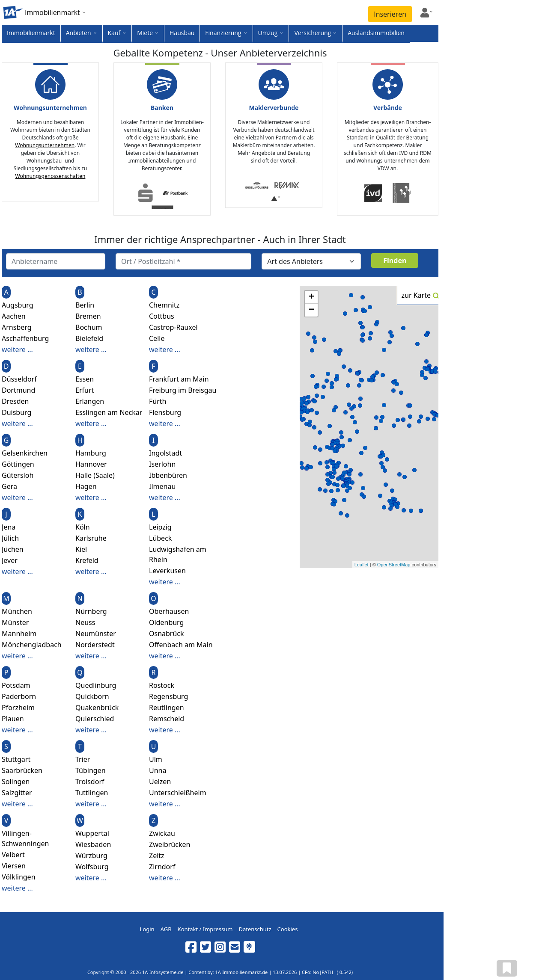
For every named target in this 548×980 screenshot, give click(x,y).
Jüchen (13, 549)
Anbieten (79, 33)
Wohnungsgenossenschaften (51, 176)
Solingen (16, 782)
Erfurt (85, 390)
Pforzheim (18, 708)
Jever (10, 560)
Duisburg (16, 412)
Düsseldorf (19, 379)
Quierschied (95, 719)
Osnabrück (167, 634)
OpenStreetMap (394, 565)
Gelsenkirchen (25, 453)
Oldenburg (166, 622)
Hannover (91, 464)
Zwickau (162, 833)
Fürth (158, 401)
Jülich (10, 538)
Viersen (14, 866)
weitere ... (17, 349)
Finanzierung (223, 33)
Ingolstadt (165, 453)
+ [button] (311, 297)
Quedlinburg (96, 685)
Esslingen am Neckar (109, 412)
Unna (158, 770)
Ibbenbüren (168, 475)
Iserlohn (162, 464)
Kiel (81, 549)
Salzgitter (17, 793)
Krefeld (87, 560)
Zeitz (157, 856)
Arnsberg (17, 327)
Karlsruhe (91, 538)
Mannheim (19, 634)
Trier (83, 759)
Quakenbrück (97, 708)
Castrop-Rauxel (173, 327)
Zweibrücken (170, 844)
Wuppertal (92, 833)
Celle (157, 338)
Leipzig (160, 527)
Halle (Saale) (95, 475)
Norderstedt (95, 645)
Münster (15, 622)
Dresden (15, 401)
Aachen (14, 316)
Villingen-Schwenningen (25, 838)
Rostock (162, 685)
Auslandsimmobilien (376, 33)
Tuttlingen (92, 793)
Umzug (268, 33)
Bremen (88, 316)
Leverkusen (167, 571)
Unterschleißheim (178, 793)
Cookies (288, 929)
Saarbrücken (22, 770)
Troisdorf (90, 782)
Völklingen (19, 877)
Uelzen (160, 782)
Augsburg (18, 305)
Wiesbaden (93, 844)
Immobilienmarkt (31, 33)
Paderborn (19, 696)
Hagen (86, 486)
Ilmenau (162, 486)
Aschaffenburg (25, 338)
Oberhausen (169, 611)
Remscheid (167, 719)
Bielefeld (89, 338)
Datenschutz (255, 929)
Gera (9, 486)
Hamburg (91, 453)
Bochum (89, 327)
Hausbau (182, 33)
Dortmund (18, 390)
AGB (166, 929)
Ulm (156, 759)
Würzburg (91, 856)
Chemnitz (164, 305)
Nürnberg (91, 611)
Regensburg (168, 696)
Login (147, 929)
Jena (9, 527)
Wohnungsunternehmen (45, 145)
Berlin (85, 305)
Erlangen (90, 401)
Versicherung (313, 33)
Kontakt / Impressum (205, 929)
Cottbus (162, 316)
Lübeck (160, 538)
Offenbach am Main (181, 645)
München (17, 611)
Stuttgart (16, 759)
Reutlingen (167, 708)
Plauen (13, 719)
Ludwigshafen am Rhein (178, 554)
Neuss (85, 622)
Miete (145, 33)
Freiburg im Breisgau (183, 390)
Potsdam (16, 685)
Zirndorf (162, 867)
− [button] (311, 310)
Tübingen (91, 770)
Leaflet (362, 565)
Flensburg (165, 412)
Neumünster (96, 634)
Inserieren (390, 14)
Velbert (13, 855)
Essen (85, 379)
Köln (83, 527)
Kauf (114, 33)
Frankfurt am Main (179, 379)
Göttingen (18, 464)
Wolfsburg (92, 867)
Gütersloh (18, 475)
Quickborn (92, 696)
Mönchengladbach (32, 645)
